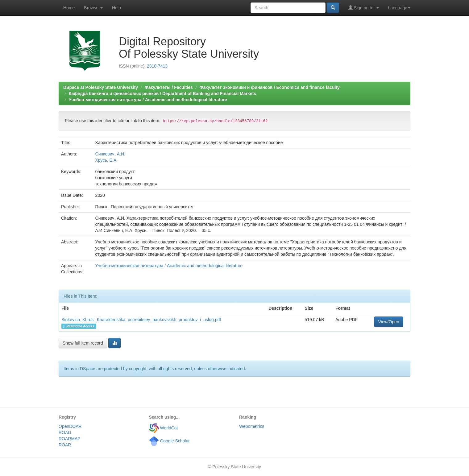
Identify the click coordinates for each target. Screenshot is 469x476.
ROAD (65, 433)
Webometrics (252, 426)
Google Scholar (169, 441)
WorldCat (164, 428)
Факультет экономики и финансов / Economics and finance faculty (270, 87)
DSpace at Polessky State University (101, 87)
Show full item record (83, 343)
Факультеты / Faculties (169, 87)
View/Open (388, 322)
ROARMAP (70, 439)
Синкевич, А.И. (110, 154)
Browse (93, 8)
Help (116, 8)
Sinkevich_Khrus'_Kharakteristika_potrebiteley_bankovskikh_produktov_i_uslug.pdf (141, 320)
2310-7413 (157, 66)
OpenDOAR (70, 426)
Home (69, 8)
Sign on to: (364, 8)
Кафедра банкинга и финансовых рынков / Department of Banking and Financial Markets (162, 93)
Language (399, 8)
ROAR (65, 445)
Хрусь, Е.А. (106, 160)
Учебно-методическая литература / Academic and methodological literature (148, 100)
